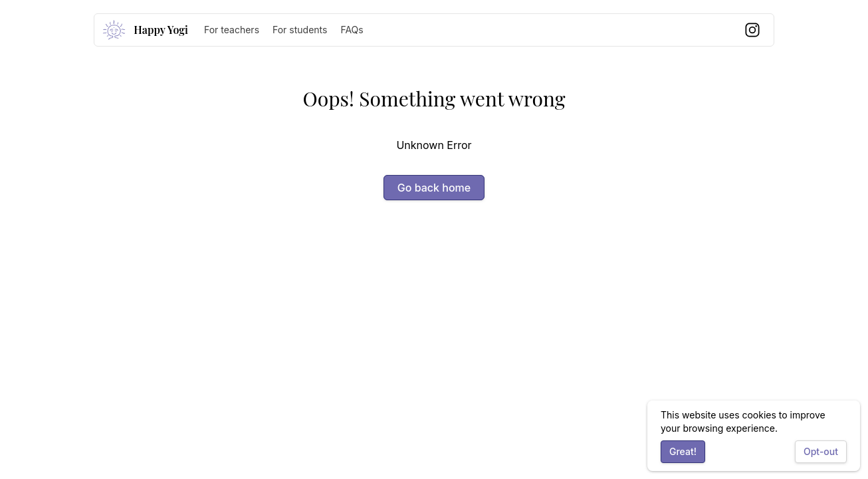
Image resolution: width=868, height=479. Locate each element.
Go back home (434, 188)
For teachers (232, 30)
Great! (683, 451)
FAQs (352, 30)
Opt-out (821, 451)
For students (300, 30)
